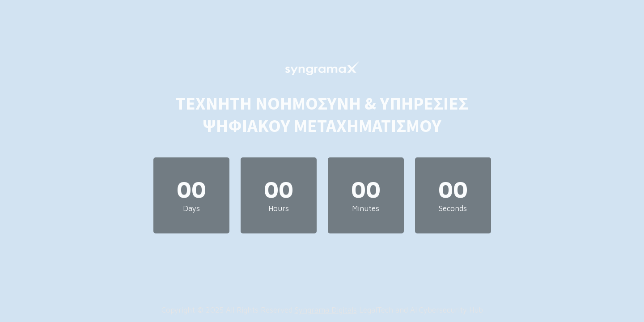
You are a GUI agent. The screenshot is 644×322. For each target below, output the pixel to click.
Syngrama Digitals (326, 310)
